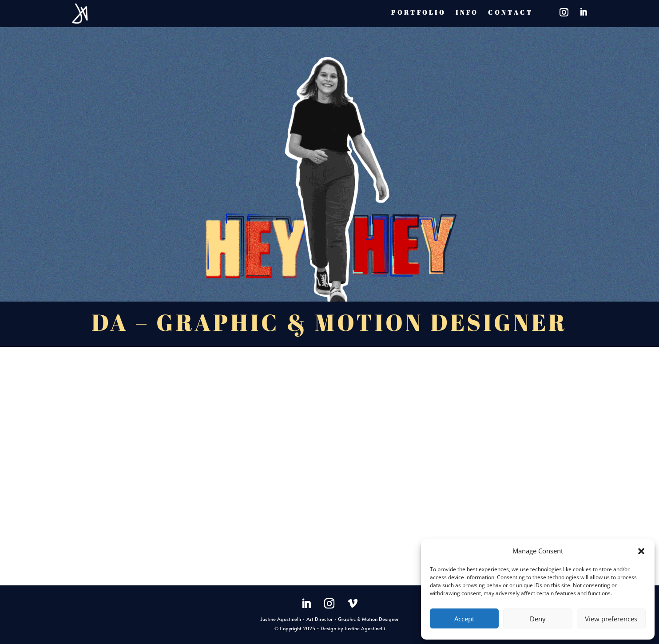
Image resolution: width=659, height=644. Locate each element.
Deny (538, 619)
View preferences (611, 619)
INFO (467, 12)
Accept (464, 619)
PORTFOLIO (419, 12)
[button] (641, 551)
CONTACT (511, 12)
